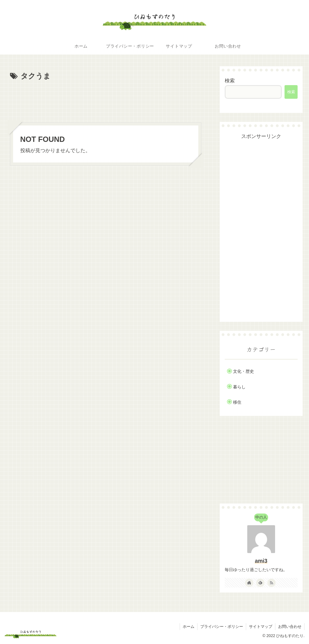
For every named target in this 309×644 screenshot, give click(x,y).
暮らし (239, 387)
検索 (230, 81)
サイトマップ (261, 626)
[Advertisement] (106, 99)
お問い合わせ (290, 626)
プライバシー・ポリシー (222, 626)
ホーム (189, 626)
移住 (237, 402)
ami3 (261, 561)
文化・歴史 (244, 371)
